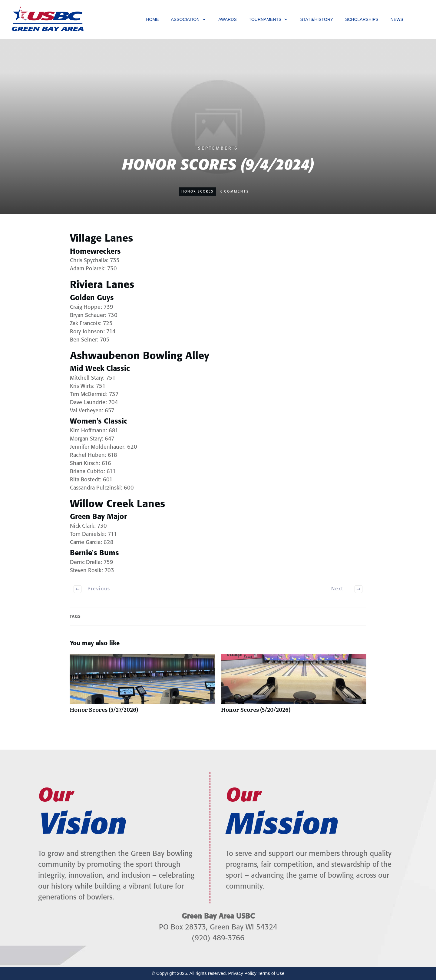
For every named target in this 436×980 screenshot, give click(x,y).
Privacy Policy (242, 973)
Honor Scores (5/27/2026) (142, 687)
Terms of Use (271, 973)
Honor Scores (197, 192)
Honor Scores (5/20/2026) (294, 687)
